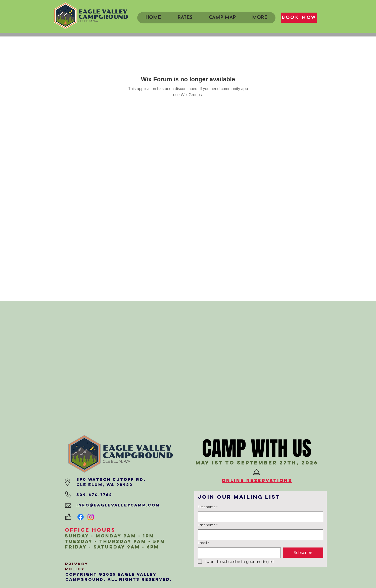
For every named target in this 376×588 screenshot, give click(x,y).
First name (208, 507)
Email (203, 543)
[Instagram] (91, 517)
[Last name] (259, 535)
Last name (208, 525)
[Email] (238, 553)
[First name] (259, 517)
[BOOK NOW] (299, 18)
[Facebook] (81, 517)
